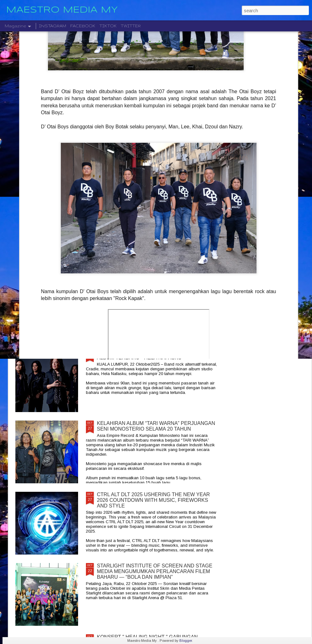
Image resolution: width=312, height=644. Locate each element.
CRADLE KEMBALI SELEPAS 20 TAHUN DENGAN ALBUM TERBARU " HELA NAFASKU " (155, 355)
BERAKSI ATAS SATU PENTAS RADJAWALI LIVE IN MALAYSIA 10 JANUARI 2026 (274, 236)
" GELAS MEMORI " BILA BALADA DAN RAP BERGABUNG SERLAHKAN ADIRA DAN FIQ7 (124, 239)
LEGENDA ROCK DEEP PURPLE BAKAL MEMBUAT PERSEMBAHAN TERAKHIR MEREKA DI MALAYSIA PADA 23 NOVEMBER (157, 286)
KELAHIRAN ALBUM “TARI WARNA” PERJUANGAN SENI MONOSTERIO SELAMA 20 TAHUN (156, 426)
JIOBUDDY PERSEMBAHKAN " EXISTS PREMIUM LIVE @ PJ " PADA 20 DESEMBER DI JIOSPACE (51, 242)
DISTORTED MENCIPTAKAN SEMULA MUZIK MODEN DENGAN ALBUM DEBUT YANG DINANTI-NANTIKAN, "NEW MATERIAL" (200, 245)
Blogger (186, 641)
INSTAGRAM (53, 26)
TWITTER (131, 26)
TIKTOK (108, 26)
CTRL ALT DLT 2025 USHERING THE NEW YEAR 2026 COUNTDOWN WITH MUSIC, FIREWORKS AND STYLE (153, 500)
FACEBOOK (83, 26)
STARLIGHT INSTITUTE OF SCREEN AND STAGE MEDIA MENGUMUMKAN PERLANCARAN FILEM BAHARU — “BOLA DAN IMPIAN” (155, 571)
